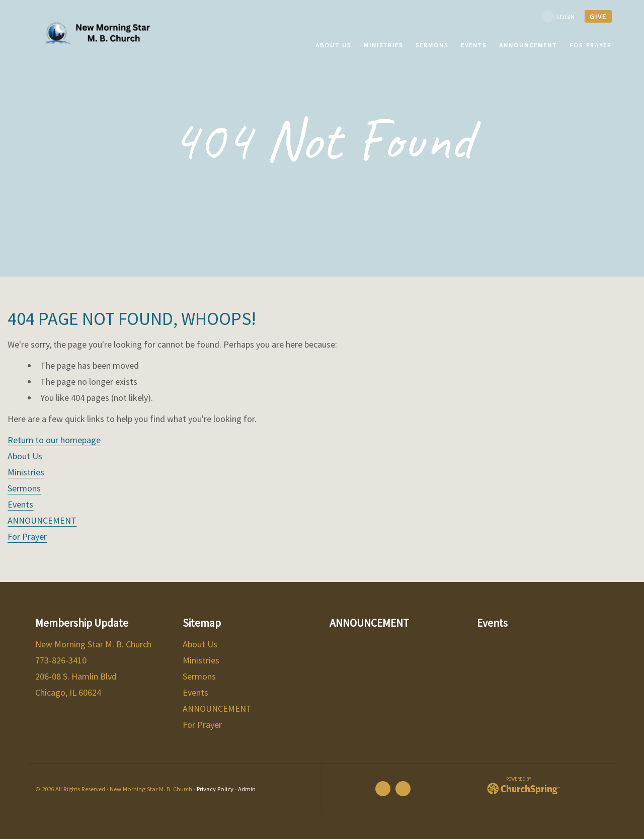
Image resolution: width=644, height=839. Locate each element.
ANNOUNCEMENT (42, 520)
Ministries (26, 472)
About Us (25, 456)
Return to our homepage (54, 440)
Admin (247, 789)
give (598, 17)
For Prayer (27, 536)
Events (20, 504)
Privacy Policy (215, 789)
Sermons (24, 488)
